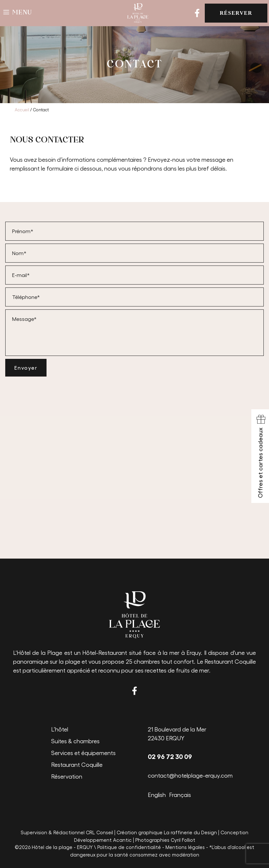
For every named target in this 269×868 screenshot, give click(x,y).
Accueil (22, 110)
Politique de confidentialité (129, 847)
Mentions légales (185, 847)
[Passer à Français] (182, 794)
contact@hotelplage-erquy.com (190, 775)
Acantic (122, 840)
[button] (18, 13)
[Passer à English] (158, 794)
